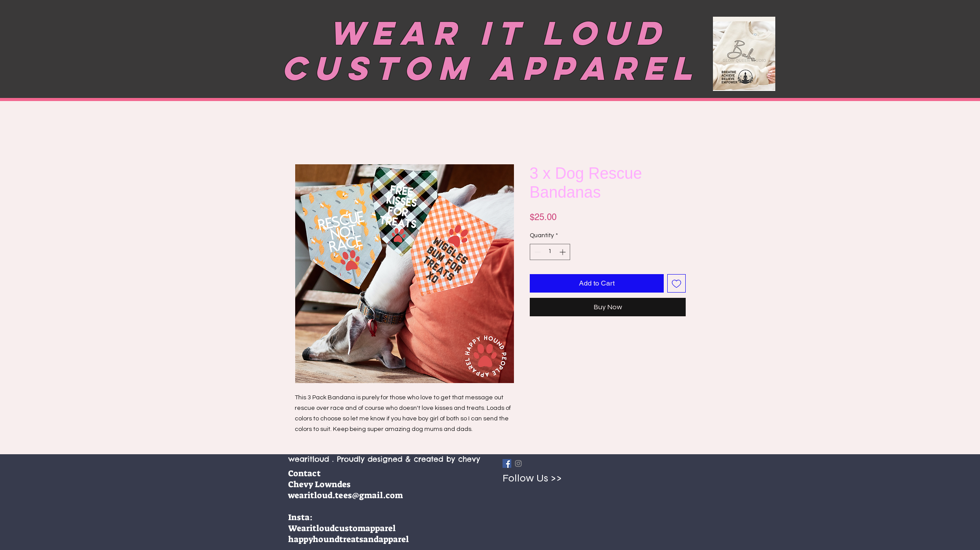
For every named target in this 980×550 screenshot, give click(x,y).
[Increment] (563, 252)
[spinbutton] (550, 252)
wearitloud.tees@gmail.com (345, 495)
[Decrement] (537, 252)
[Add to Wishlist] (676, 283)
